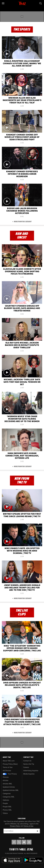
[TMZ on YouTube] (24, 842)
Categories (7, 794)
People (5, 803)
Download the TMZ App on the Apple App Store (12, 860)
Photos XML (7, 810)
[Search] (41, 3)
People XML (7, 807)
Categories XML (9, 797)
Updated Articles (9, 787)
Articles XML (7, 784)
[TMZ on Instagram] (29, 842)
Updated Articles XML (11, 790)
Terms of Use (8, 767)
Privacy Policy (15, 826)
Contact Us (27, 761)
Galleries (6, 800)
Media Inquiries (29, 774)
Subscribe (38, 831)
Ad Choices (7, 771)
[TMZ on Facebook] (14, 842)
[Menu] (3, 3)
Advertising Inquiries (31, 771)
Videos (5, 813)
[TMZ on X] (19, 842)
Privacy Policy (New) (10, 764)
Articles (6, 780)
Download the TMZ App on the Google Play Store (33, 860)
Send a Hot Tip (29, 764)
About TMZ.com (9, 761)
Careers (26, 767)
